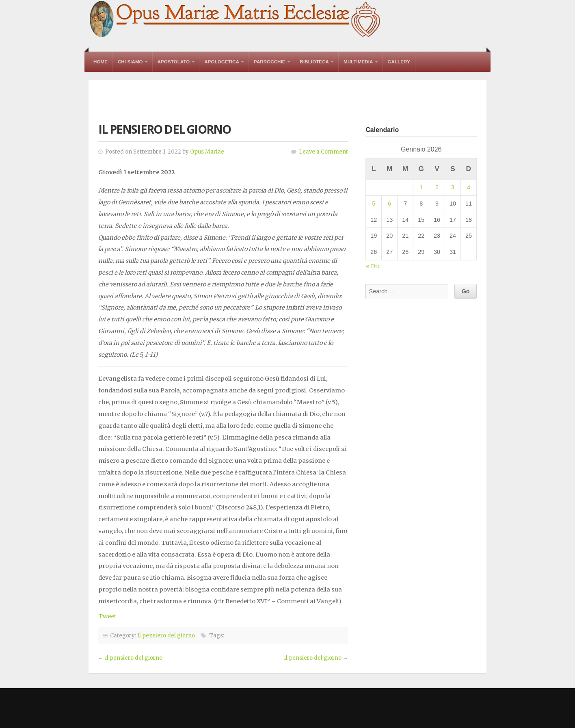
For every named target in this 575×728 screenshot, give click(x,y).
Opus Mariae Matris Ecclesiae (236, 20)
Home (101, 62)
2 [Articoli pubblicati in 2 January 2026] (437, 187)
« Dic (373, 266)
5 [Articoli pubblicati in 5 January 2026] (374, 204)
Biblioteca (315, 62)
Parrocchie (270, 62)
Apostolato (174, 62)
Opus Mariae (207, 152)
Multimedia (358, 62)
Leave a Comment (323, 152)
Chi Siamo (130, 62)
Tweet (107, 616)
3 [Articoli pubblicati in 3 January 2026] (453, 187)
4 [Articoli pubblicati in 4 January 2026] (469, 187)
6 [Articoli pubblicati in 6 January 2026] (389, 204)
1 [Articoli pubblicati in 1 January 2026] (421, 187)
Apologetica (222, 62)
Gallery (399, 62)
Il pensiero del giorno (166, 636)
